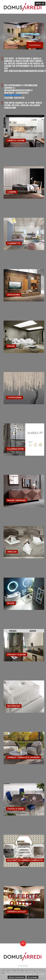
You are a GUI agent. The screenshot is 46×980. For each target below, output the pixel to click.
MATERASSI (14, 706)
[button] (40, 4)
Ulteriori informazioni (17, 977)
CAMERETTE (14, 243)
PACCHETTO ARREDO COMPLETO (25, 860)
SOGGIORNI (14, 295)
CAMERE (12, 192)
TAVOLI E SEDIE (16, 809)
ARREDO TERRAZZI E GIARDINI (23, 757)
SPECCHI (12, 552)
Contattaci (35, 45)
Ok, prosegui (32, 977)
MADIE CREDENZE (17, 500)
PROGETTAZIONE (17, 655)
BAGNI (11, 603)
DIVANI (11, 346)
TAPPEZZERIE (15, 397)
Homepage (23, 966)
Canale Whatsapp (13, 95)
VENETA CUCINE (16, 140)
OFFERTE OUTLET (17, 912)
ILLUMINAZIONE (16, 449)
